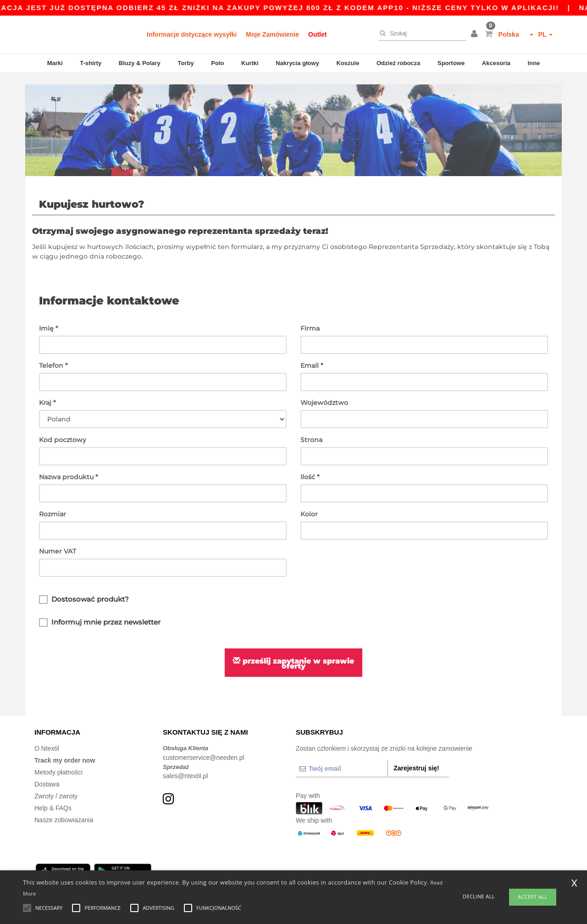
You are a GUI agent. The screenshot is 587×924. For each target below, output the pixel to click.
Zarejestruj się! (416, 757)
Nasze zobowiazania (64, 809)
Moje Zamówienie (272, 34)
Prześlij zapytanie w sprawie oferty (293, 652)
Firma (310, 317)
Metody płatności (58, 761)
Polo (217, 63)
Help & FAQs (53, 797)
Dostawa (47, 773)
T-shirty (91, 63)
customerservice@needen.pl (204, 746)
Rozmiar (53, 503)
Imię (49, 317)
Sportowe (451, 63)
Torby (186, 63)
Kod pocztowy (63, 428)
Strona (311, 428)
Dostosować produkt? (84, 589)
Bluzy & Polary (140, 63)
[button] (476, 34)
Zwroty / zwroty (56, 785)
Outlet (317, 34)
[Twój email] (342, 758)
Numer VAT (58, 540)
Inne (534, 63)
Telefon (53, 354)
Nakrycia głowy (297, 63)
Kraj (47, 391)
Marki (55, 63)
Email (312, 354)
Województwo (324, 391)
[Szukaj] (420, 33)
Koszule (348, 63)
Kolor (309, 503)
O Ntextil (47, 737)
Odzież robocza (398, 63)
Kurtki (250, 63)
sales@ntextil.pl (185, 765)
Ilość (310, 465)
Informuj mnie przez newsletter (100, 611)
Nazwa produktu (69, 465)
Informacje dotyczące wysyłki (192, 34)
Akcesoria (496, 63)
